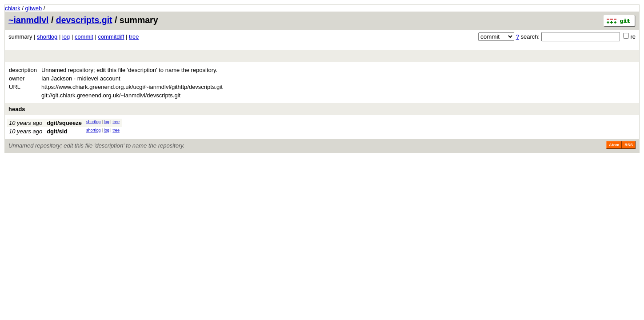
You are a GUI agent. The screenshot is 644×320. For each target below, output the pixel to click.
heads (17, 109)
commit (84, 37)
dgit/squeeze (64, 123)
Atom (614, 145)
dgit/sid (57, 131)
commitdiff (111, 37)
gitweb (34, 8)
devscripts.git (84, 20)
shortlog (47, 37)
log (66, 37)
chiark (13, 8)
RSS (629, 145)
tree (134, 37)
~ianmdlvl (29, 20)
